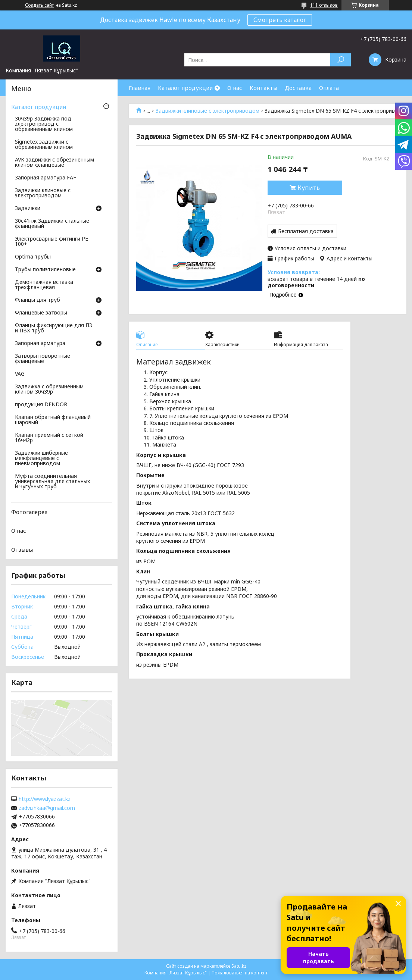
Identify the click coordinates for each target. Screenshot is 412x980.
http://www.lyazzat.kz (45, 799)
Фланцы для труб (38, 300)
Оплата (329, 88)
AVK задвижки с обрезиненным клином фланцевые (54, 163)
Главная (140, 88)
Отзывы (22, 550)
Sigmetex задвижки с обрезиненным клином (44, 145)
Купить (309, 188)
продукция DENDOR (41, 405)
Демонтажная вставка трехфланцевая (44, 285)
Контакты (263, 88)
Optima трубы (33, 257)
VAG (20, 374)
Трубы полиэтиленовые (45, 270)
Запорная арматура (40, 344)
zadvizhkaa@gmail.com (47, 808)
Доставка (298, 88)
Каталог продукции (185, 88)
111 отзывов (324, 5)
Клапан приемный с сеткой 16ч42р (49, 438)
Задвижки (28, 209)
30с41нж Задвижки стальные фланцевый (52, 224)
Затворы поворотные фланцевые (43, 359)
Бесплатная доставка (306, 231)
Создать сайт (39, 5)
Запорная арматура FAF (46, 178)
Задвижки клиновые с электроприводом (207, 111)
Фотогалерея (29, 512)
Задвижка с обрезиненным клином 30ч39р (49, 389)
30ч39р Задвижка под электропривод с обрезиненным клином (44, 124)
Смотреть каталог (280, 20)
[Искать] (341, 60)
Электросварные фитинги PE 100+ (51, 242)
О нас (235, 88)
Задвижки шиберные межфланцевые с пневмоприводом (41, 458)
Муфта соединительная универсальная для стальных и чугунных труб (52, 482)
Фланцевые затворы (41, 313)
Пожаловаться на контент (240, 973)
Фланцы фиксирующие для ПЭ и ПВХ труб (54, 328)
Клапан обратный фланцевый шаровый (53, 420)
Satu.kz (239, 966)
